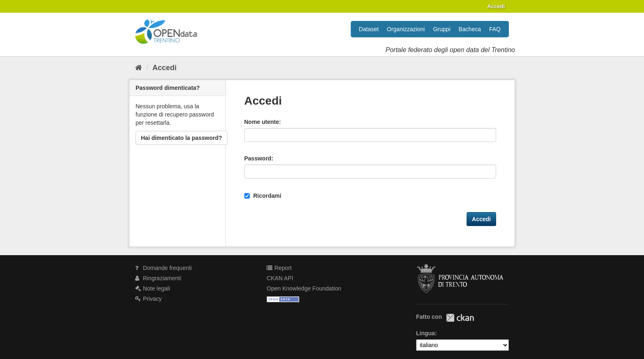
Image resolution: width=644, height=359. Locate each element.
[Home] (139, 68)
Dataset (369, 29)
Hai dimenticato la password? (182, 138)
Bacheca (470, 29)
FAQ (495, 29)
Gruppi (442, 29)
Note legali (153, 288)
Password (258, 158)
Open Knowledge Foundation (304, 288)
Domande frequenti (163, 268)
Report (279, 268)
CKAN (460, 318)
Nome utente (262, 122)
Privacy (148, 299)
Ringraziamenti (158, 278)
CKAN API (280, 278)
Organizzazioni (406, 29)
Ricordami (263, 196)
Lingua (425, 333)
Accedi (496, 6)
